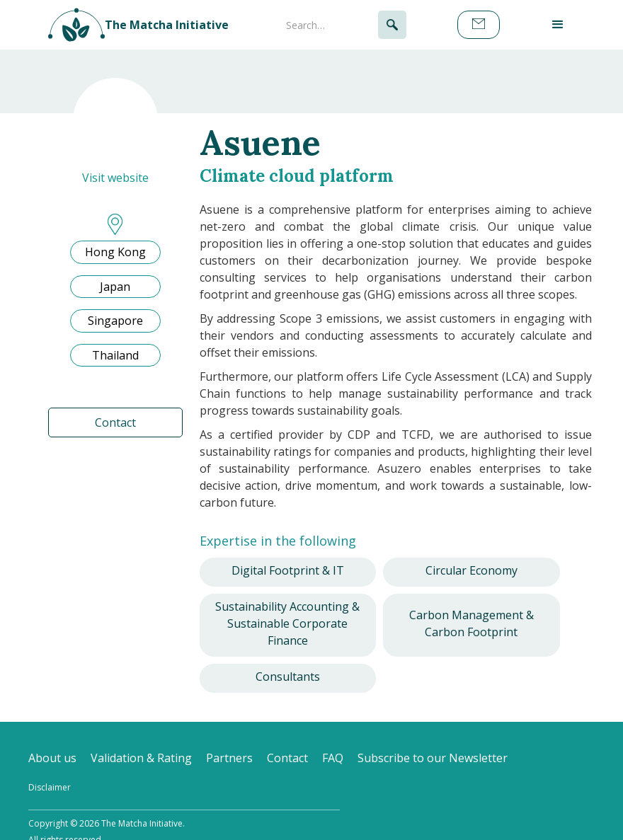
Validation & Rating (141, 758)
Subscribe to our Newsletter (433, 758)
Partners (229, 758)
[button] (558, 25)
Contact (115, 422)
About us (52, 758)
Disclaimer (50, 787)
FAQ (333, 758)
